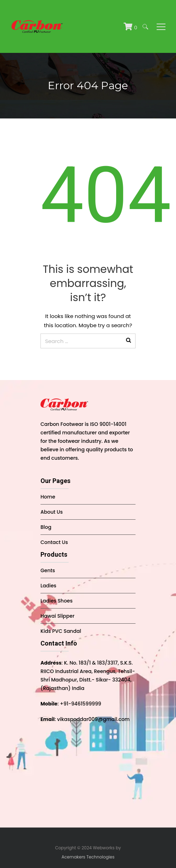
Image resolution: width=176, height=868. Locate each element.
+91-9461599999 (80, 704)
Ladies (48, 586)
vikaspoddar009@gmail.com (93, 719)
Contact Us (54, 542)
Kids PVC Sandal (61, 631)
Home (48, 497)
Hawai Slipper (58, 616)
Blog (46, 527)
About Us (52, 512)
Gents (48, 570)
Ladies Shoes (56, 601)
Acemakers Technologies (88, 857)
